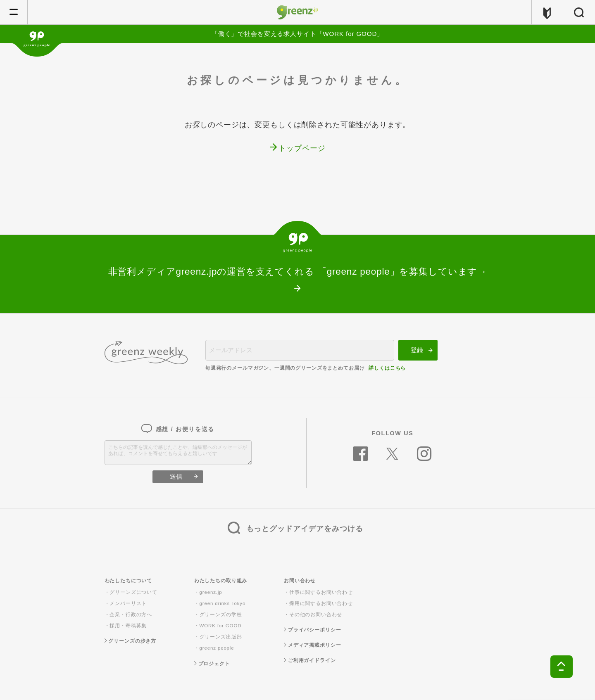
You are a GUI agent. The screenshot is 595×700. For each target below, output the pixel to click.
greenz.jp (211, 592)
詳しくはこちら (387, 368)
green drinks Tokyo (223, 603)
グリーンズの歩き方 (131, 641)
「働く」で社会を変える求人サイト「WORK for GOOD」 (297, 34)
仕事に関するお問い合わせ (321, 592)
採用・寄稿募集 (128, 626)
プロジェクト (212, 664)
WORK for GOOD (221, 626)
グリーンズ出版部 (221, 637)
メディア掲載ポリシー (312, 645)
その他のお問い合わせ (316, 615)
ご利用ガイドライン (310, 660)
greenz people (217, 648)
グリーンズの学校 (221, 615)
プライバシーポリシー (312, 630)
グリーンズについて (133, 592)
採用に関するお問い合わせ (321, 603)
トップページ (302, 148)
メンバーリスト (128, 603)
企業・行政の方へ (131, 615)
